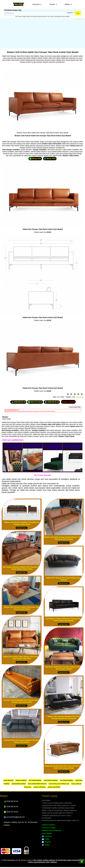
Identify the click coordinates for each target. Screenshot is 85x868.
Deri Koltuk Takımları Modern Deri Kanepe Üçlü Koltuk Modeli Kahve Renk (22, 568)
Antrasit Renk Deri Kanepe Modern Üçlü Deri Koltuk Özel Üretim (22, 741)
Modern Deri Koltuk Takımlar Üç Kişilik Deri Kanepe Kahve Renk (22, 523)
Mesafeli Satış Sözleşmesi (51, 831)
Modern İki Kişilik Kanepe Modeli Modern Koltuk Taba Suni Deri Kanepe (64, 538)
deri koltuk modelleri (67, 780)
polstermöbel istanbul (19, 784)
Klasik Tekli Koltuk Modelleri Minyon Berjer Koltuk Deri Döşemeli (16, 447)
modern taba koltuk (54, 787)
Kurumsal (36, 4)
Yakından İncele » (22, 528)
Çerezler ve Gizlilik (49, 828)
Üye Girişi (81, 19)
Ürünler (52, 4)
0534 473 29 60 (35, 402)
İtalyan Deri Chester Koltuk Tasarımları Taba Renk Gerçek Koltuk (22, 608)
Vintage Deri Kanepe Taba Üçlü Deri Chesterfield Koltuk (36, 446)
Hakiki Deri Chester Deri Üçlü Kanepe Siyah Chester (64, 579)
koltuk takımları (8, 780)
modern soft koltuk (39, 787)
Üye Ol (76, 19)
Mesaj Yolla (35, 159)
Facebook (47, 836)
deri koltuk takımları (35, 780)
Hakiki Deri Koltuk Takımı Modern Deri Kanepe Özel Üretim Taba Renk (22, 658)
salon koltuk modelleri (51, 780)
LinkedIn (46, 842)
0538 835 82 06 (18, 402)
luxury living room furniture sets (59, 784)
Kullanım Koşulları (48, 825)
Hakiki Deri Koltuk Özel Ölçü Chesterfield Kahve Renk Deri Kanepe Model (64, 767)
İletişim (67, 4)
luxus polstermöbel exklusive (37, 784)
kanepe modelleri (21, 780)
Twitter (46, 839)
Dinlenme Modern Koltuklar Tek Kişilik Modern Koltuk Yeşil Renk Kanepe (56, 447)
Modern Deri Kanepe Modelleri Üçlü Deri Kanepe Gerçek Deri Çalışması (64, 717)
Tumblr (46, 845)
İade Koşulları (47, 833)
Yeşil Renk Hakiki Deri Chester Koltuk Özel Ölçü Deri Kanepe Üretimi (64, 668)
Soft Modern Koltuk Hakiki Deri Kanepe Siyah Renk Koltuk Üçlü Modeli (64, 620)
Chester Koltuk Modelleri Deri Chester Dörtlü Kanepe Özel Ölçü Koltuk (22, 701)
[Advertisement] (42, 34)
